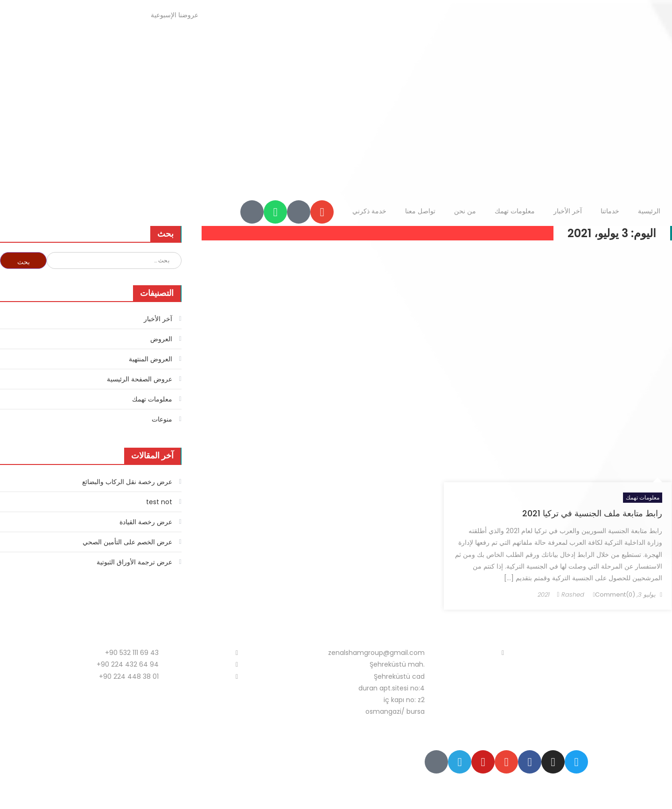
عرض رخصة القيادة (146, 522)
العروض (161, 339)
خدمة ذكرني (369, 211)
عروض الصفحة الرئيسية (140, 379)
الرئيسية (649, 211)
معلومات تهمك (515, 211)
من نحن (465, 211)
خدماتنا (610, 211)
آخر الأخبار (568, 211)
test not (159, 502)
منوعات (162, 419)
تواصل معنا (420, 211)
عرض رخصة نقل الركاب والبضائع (127, 482)
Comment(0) (615, 594)
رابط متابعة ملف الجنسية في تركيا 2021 (592, 513)
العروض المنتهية (150, 359)
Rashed (573, 594)
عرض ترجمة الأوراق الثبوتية (134, 562)
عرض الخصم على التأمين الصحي (127, 542)
